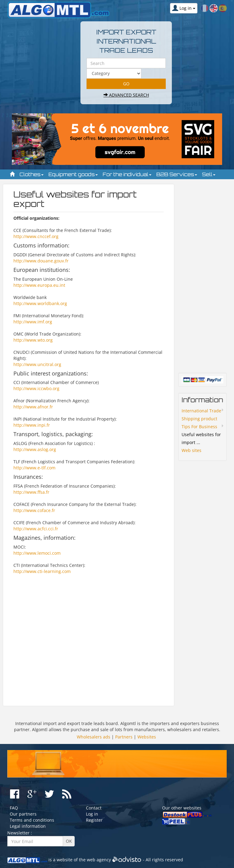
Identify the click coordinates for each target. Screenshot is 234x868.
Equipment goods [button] (73, 174)
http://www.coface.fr (34, 510)
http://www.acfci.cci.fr (36, 529)
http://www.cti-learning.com (42, 571)
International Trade (201, 411)
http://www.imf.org (33, 322)
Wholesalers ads (94, 737)
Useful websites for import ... (201, 438)
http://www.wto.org (33, 340)
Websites (147, 737)
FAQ (14, 808)
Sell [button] (209, 174)
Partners (124, 737)
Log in (92, 814)
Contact (94, 808)
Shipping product (199, 419)
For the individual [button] (127, 174)
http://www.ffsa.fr (31, 492)
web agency (99, 860)
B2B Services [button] (177, 174)
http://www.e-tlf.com (34, 468)
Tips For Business (199, 427)
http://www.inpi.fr (32, 425)
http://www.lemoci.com (37, 553)
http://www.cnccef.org (36, 236)
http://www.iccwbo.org (36, 388)
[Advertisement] (89, 637)
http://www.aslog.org (35, 449)
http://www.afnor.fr (33, 407)
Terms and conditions (32, 820)
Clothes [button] (32, 174)
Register (94, 820)
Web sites (191, 450)
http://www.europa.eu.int (39, 285)
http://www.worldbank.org (40, 303)
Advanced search (126, 95)
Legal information (28, 826)
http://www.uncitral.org (37, 364)
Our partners (23, 814)
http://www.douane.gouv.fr (41, 261)
